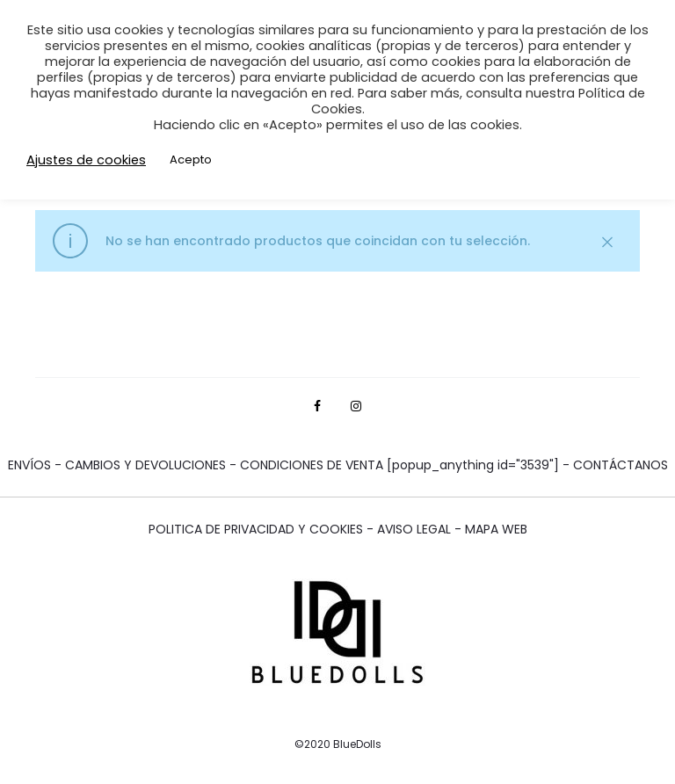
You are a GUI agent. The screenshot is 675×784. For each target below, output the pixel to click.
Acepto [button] (191, 160)
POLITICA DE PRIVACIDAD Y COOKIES (256, 529)
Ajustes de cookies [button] (86, 160)
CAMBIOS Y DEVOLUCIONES (147, 465)
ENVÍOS (31, 465)
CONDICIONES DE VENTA (313, 465)
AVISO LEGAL (416, 529)
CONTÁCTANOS (621, 465)
